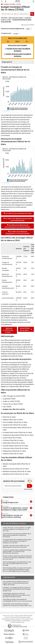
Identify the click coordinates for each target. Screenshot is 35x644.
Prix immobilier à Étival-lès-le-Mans (15, 422)
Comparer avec (6, 33)
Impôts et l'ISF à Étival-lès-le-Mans (15, 425)
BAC (8, 41)
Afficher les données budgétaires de (13, 29)
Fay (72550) (7, 407)
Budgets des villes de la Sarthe (14, 409)
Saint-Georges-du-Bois (16, 18)
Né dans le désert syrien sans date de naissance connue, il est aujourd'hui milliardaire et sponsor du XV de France (17, 558)
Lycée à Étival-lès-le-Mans (12, 438)
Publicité (30, 616)
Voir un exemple (28, 489)
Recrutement (14, 617)
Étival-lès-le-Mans (9, 417)
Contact (7, 617)
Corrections (8, 621)
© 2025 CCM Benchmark (17, 622)
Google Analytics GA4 (10, 502)
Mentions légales (17, 621)
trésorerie (23, 315)
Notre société (24, 616)
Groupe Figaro (26, 621)
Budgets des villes (10, 4)
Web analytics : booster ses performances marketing (12, 516)
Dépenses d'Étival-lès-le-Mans (8, 330)
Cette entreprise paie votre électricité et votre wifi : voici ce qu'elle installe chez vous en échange (17, 564)
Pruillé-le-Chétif (6, 20)
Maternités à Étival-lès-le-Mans (14, 443)
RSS (32, 619)
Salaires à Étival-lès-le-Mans (13, 420)
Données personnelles (24, 617)
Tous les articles (25, 619)
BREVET (17, 41)
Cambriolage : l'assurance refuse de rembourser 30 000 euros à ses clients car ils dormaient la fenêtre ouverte (16, 595)
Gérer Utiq (18, 619)
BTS (27, 41)
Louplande (28, 18)
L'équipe (17, 616)
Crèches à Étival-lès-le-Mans (13, 440)
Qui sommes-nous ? (8, 616)
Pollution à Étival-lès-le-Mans (13, 454)
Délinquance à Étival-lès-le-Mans (14, 451)
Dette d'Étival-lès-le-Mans (26, 329)
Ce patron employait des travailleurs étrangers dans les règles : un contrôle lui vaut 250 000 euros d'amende (17, 552)
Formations (8, 497)
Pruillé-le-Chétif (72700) (11, 401)
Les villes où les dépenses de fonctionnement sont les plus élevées (17, 226)
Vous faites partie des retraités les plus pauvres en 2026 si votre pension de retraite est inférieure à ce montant (17, 541)
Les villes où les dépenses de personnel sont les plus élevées (18, 219)
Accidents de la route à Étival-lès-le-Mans (17, 432)
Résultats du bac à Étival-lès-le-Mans (16, 469)
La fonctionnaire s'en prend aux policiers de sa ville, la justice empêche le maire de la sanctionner (17, 535)
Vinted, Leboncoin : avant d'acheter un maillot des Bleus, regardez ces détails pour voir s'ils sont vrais (17, 529)
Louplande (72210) (9, 399)
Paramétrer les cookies (8, 619)
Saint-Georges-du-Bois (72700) (14, 396)
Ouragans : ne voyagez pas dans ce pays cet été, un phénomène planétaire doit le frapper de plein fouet (17, 589)
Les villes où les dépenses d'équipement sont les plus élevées (18, 233)
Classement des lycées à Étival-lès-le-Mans (18, 435)
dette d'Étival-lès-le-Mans (10, 131)
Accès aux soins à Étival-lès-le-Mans (15, 448)
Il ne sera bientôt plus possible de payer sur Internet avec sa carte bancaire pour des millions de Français (16, 583)
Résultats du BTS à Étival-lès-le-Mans (16, 474)
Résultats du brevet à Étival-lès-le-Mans (17, 471)
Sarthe (19, 4)
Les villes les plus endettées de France (18, 213)
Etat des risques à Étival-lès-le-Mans (15, 446)
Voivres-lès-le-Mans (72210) (13, 404)
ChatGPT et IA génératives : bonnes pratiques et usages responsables (15, 508)
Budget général (7, 62)
